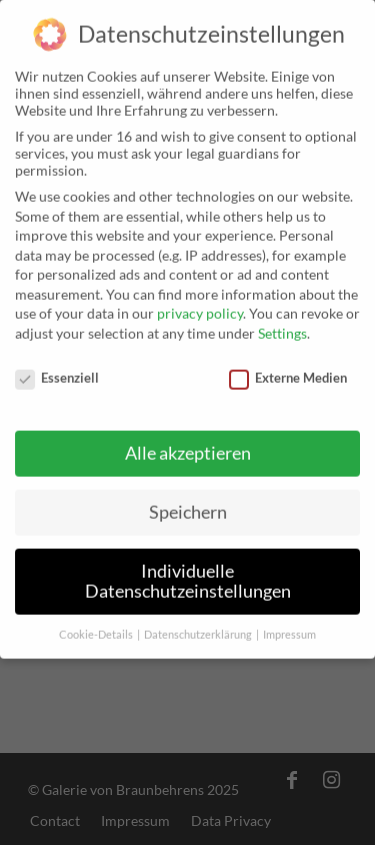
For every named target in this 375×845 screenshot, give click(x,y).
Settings (282, 324)
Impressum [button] (289, 626)
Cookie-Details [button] (97, 626)
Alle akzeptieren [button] (188, 445)
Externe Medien (288, 369)
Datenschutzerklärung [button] (199, 626)
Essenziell (57, 369)
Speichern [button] (188, 504)
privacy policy (200, 305)
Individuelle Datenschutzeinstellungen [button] (188, 573)
